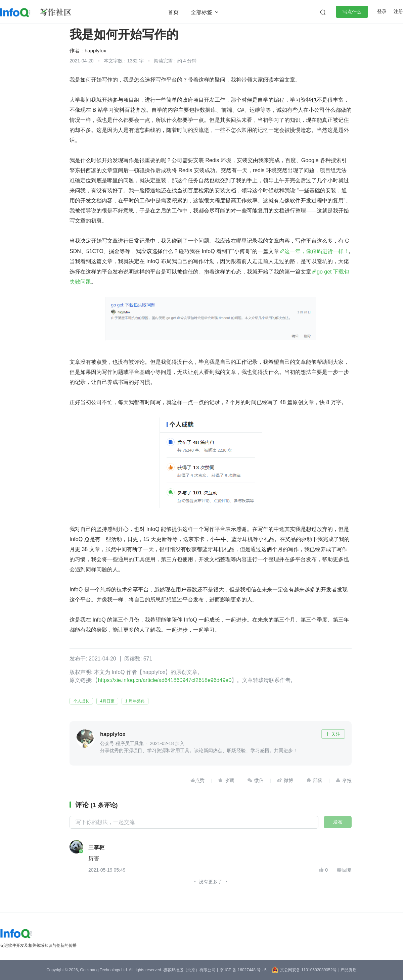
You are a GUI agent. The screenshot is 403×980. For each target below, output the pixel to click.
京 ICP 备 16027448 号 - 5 (243, 970)
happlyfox (95, 51)
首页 (173, 12)
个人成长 (81, 701)
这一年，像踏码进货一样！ (317, 251)
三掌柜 (96, 847)
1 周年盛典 (135, 701)
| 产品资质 (347, 970)
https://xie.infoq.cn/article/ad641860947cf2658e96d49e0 (165, 680)
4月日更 (107, 701)
